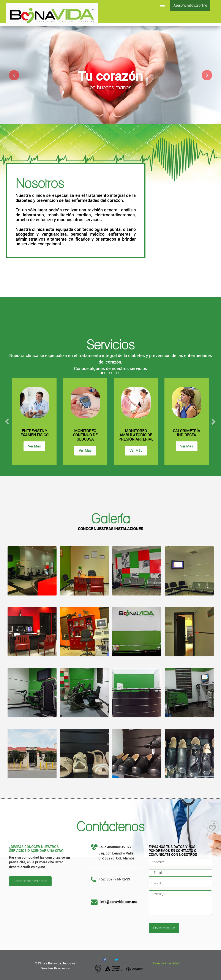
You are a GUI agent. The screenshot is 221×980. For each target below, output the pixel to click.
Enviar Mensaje (164, 928)
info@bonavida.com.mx (119, 902)
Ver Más (34, 446)
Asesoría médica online (190, 6)
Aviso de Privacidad (166, 963)
